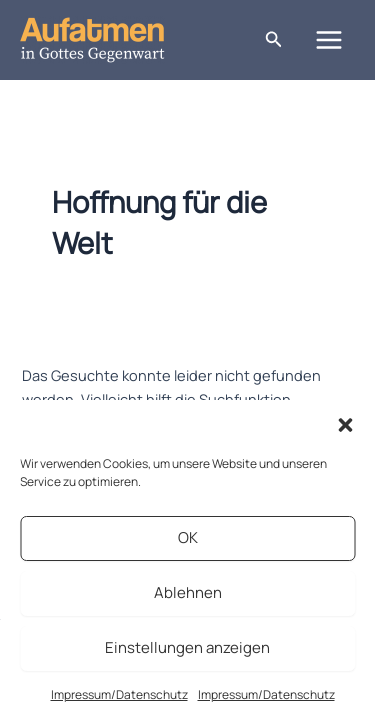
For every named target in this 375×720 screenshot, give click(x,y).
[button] (345, 425)
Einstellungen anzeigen (187, 647)
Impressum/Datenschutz (119, 694)
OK (188, 537)
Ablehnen (188, 592)
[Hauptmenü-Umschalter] (329, 40)
